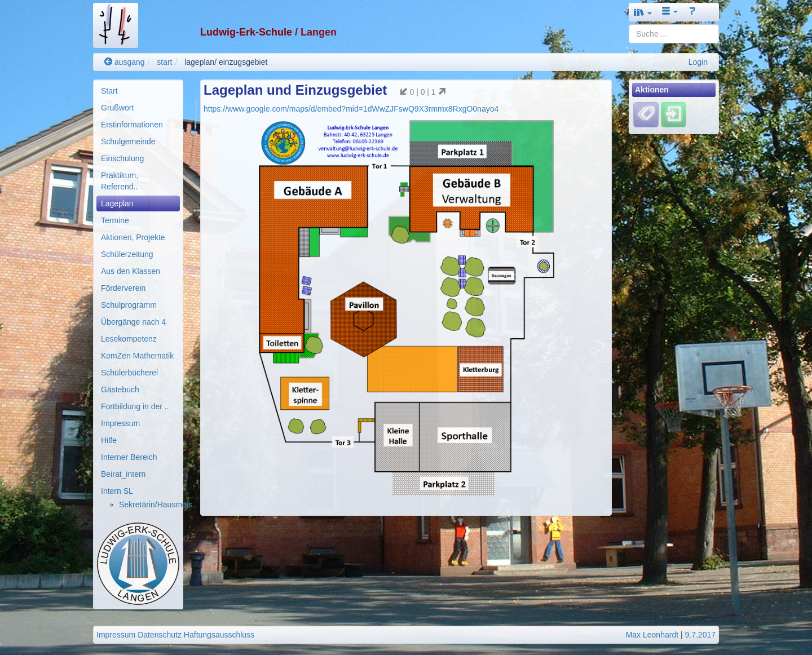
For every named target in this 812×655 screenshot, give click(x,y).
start (164, 62)
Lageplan (117, 203)
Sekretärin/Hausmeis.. (158, 504)
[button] (643, 12)
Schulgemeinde (128, 141)
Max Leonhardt (652, 635)
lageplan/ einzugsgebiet (226, 62)
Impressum (120, 423)
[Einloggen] (674, 114)
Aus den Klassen (131, 271)
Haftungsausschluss (219, 635)
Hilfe (109, 440)
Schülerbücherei (129, 373)
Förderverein (123, 288)
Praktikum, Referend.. (120, 181)
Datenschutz (160, 635)
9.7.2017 (701, 635)
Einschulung (122, 158)
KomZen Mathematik (137, 356)
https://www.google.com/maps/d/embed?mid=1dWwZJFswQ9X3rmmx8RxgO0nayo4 (351, 109)
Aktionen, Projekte (133, 237)
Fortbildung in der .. (135, 406)
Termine (115, 220)
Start (109, 91)
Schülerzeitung (127, 254)
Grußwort (117, 108)
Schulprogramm (129, 305)
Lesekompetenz (129, 339)
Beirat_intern (123, 474)
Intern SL (117, 491)
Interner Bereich (129, 457)
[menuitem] (138, 91)
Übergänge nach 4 (133, 322)
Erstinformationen (132, 125)
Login (698, 62)
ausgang (125, 62)
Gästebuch (120, 390)
